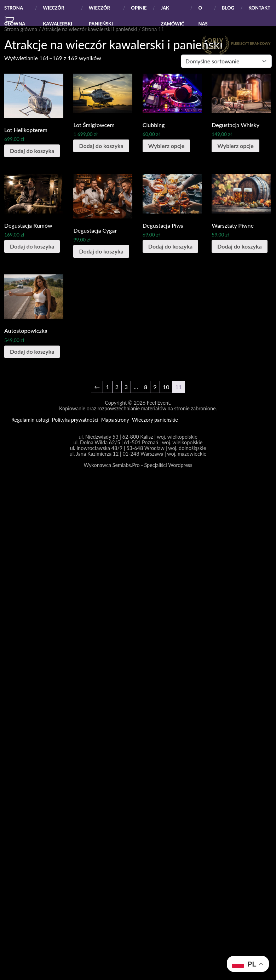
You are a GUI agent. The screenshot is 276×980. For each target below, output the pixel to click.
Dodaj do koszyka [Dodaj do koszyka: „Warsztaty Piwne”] (239, 246)
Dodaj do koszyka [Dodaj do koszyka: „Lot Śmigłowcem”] (101, 146)
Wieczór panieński (101, 10)
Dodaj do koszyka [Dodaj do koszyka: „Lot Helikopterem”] (32, 151)
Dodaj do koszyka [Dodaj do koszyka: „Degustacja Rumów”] (32, 246)
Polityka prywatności (75, 420)
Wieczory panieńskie (155, 420)
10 (166, 387)
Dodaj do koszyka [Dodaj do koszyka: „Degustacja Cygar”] (101, 251)
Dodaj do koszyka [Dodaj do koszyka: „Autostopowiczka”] (32, 351)
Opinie (139, 8)
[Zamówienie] (226, 61)
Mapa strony (115, 420)
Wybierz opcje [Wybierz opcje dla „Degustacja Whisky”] (235, 146)
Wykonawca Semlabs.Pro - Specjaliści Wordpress (138, 465)
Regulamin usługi (30, 420)
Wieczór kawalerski (57, 10)
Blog (228, 8)
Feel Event (159, 403)
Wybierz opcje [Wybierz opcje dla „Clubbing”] (166, 146)
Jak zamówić (172, 10)
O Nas (203, 10)
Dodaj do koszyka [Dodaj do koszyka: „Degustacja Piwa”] (170, 246)
